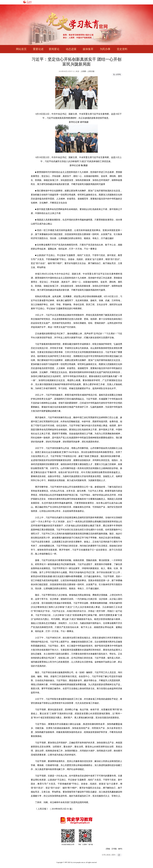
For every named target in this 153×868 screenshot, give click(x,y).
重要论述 (38, 49)
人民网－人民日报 (88, 71)
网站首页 (21, 49)
